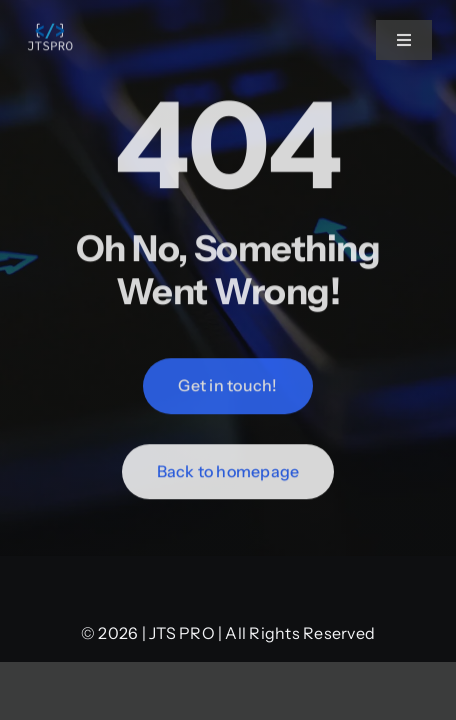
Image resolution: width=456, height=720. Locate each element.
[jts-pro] (51, 25)
